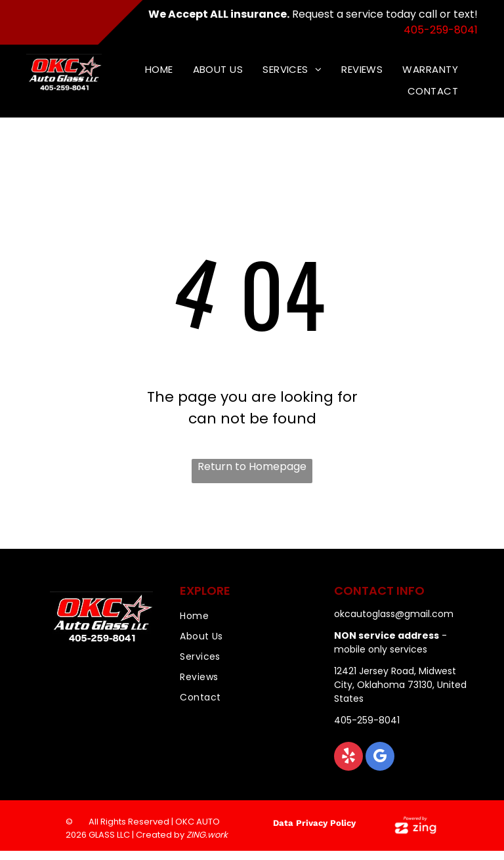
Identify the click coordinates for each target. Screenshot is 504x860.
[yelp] (348, 758)
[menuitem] (159, 70)
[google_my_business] (380, 758)
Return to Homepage (252, 466)
